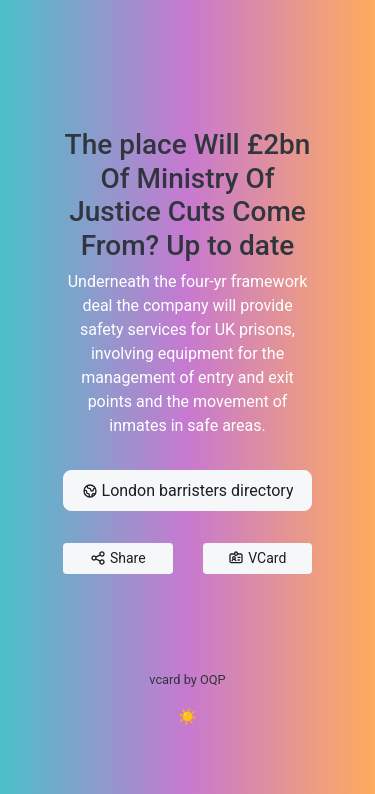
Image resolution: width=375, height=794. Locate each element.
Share (118, 558)
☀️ (188, 716)
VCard (257, 558)
